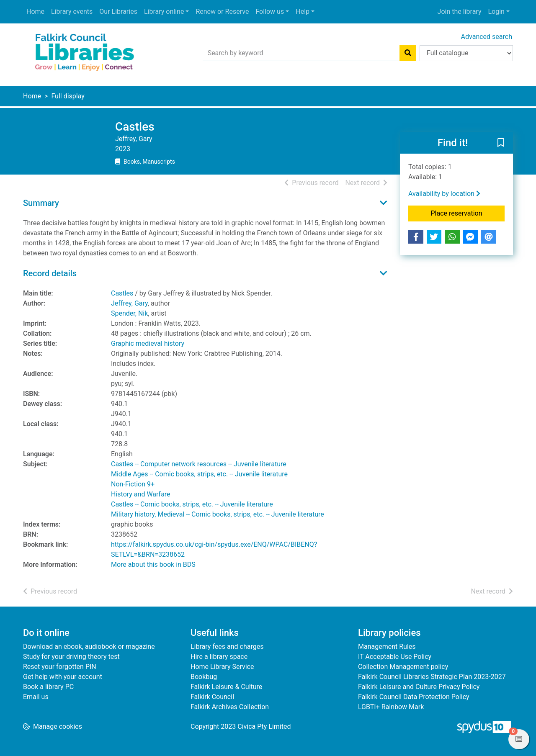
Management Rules (387, 647)
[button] (501, 143)
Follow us (270, 12)
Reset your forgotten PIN (60, 667)
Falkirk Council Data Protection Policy (414, 697)
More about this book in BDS (153, 564)
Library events (72, 12)
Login (496, 12)
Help (303, 12)
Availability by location (444, 194)
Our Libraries (118, 12)
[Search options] (466, 53)
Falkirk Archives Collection (230, 707)
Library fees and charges (227, 647)
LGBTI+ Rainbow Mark (391, 707)
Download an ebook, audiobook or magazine (89, 647)
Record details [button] (50, 273)
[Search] (408, 53)
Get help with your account (63, 677)
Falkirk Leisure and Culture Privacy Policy (419, 687)
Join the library (460, 12)
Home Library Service (222, 667)
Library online (164, 12)
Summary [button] (41, 203)
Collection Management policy (403, 667)
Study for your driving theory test (71, 657)
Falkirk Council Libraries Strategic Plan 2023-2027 (432, 677)
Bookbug (204, 677)
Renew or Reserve (222, 12)
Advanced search (487, 37)
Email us (36, 697)
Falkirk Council (212, 697)
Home (35, 12)
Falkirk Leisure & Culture (226, 687)
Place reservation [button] (468, 213)
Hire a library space (219, 657)
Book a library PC (48, 687)
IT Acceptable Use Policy (395, 657)
